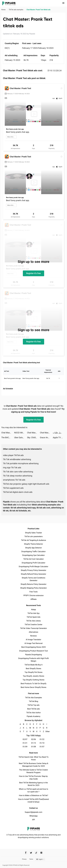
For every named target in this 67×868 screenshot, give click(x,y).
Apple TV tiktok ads (59, 437)
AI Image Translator (33, 640)
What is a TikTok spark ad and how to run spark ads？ (33, 790)
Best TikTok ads (33, 709)
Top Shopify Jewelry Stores (33, 676)
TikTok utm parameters (33, 536)
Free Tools (34, 592)
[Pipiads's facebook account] (26, 853)
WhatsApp (34, 816)
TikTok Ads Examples (33, 698)
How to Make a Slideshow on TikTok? (33, 795)
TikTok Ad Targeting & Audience (34, 540)
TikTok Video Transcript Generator (34, 628)
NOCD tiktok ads (21, 433)
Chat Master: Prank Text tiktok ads (8, 433)
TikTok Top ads (33, 705)
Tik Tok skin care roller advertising (18, 472)
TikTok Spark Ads (34, 617)
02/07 (25, 739)
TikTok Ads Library (34, 621)
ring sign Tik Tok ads (12, 468)
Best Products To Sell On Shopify (33, 684)
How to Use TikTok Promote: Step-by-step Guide (34, 778)
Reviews (33, 636)
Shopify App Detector (33, 548)
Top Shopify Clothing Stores (33, 680)
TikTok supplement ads (13, 488)
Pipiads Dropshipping (33, 655)
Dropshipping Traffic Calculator (33, 552)
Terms (31, 859)
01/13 (33, 743)
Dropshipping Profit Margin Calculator (33, 567)
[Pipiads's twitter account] (31, 853)
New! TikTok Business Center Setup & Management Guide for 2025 (34, 765)
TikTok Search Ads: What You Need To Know (33, 758)
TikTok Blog (34, 701)
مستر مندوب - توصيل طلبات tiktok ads (59, 433)
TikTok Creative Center (33, 625)
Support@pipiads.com (33, 812)
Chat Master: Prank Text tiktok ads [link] (38, 10)
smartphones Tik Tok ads (14, 480)
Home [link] (4, 10)
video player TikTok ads (13, 455)
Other (47, 731)
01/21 (25, 743)
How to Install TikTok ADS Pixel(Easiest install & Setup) (33, 801)
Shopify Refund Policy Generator (33, 574)
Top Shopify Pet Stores (34, 672)
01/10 (42, 743)
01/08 (33, 747)
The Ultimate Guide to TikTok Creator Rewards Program (34, 771)
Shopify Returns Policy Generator (33, 584)
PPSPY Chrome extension (33, 595)
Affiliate (33, 599)
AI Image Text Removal (33, 643)
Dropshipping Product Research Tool (33, 651)
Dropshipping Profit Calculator (33, 563)
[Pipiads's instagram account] (41, 853)
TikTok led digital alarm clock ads (18, 492)
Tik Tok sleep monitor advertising (18, 476)
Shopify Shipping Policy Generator (33, 588)
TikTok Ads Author (33, 713)
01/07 (42, 747)
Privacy (24, 859)
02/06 (33, 739)
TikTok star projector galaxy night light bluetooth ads (26, 484)
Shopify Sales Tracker (33, 533)
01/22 (42, 739)
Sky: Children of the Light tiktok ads (33, 437)
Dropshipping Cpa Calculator (33, 555)
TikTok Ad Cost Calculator (33, 559)
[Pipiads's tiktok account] (36, 853)
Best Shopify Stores (33, 669)
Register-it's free (34, 273)
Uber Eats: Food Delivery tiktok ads (21, 437)
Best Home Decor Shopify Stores (34, 687)
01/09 (25, 747)
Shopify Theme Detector (33, 544)
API (33, 820)
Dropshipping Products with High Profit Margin (33, 660)
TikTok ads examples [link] (16, 10)
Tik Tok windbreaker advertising (17, 459)
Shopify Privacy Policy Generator (33, 570)
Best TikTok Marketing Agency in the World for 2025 (33, 784)
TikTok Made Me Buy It (33, 665)
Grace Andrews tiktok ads (46, 437)
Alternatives (33, 632)
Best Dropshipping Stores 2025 (33, 647)
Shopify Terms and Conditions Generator (33, 579)
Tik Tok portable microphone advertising (21, 463)
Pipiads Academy (33, 716)
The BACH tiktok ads (8, 437)
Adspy (33, 610)
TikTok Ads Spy (33, 613)
